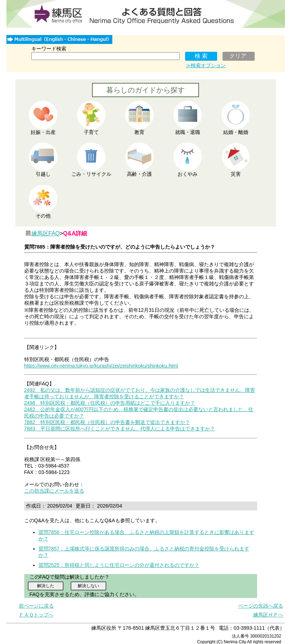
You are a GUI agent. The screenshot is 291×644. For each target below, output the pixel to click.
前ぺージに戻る (36, 606)
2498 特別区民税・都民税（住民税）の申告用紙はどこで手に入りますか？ (110, 403)
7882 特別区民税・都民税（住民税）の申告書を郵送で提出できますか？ (107, 422)
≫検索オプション (206, 65)
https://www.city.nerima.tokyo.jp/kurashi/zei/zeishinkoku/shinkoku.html (101, 366)
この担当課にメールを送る (54, 491)
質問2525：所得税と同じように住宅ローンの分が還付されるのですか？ (119, 565)
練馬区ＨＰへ (268, 615)
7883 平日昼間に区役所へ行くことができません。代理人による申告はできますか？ (120, 429)
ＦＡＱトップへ (36, 615)
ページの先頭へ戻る (261, 606)
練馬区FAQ (46, 233)
